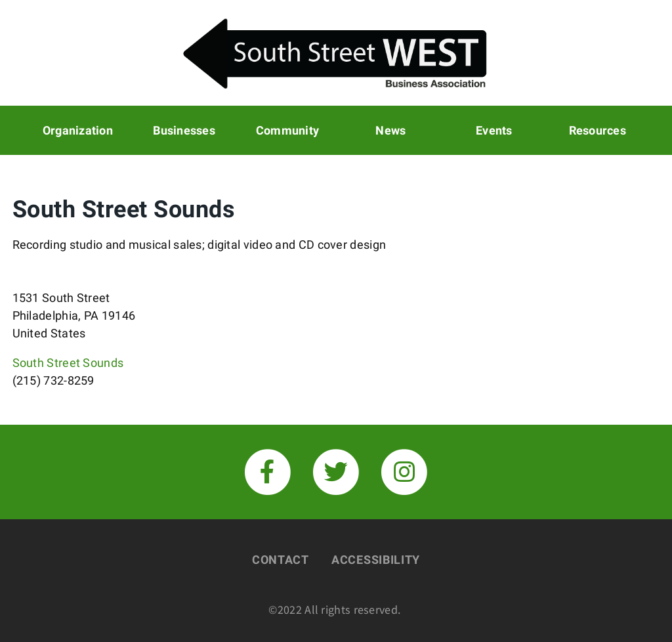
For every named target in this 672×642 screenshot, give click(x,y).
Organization (78, 130)
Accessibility (376, 560)
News (390, 130)
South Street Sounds (68, 363)
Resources (598, 130)
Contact (281, 560)
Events (494, 130)
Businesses (184, 130)
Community (287, 130)
